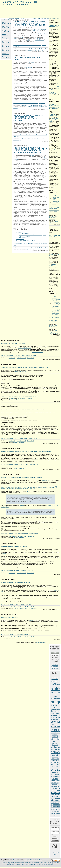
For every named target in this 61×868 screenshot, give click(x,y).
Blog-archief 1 (5, 38)
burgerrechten (29, 249)
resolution (35, 31)
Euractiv (44, 33)
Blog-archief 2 (5, 42)
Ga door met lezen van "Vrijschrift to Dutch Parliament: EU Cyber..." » (20, 396)
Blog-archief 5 (5, 53)
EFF (56, 486)
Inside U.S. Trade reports (25, 348)
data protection (30, 50)
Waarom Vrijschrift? (7, 23)
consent (32, 155)
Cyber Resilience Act (54, 115)
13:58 (18, 358)
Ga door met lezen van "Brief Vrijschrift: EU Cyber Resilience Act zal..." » (20, 438)
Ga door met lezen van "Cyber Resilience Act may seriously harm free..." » (21, 534)
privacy (42, 50)
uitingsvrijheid (56, 795)
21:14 (18, 441)
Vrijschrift (12, 489)
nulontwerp (32, 620)
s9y (14, 860)
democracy (36, 107)
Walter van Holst (25, 139)
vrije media (55, 803)
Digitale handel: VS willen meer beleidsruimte (54, 237)
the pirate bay (55, 788)
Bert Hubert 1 (11, 487)
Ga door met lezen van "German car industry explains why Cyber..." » (20, 465)
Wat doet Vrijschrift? (7, 27)
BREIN (55, 697)
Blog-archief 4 (5, 50)
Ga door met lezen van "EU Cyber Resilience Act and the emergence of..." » (54, 210)
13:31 (18, 467)
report (50, 480)
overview (32, 489)
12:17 (38, 139)
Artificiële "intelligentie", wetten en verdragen (14, 547)
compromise (52, 114)
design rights (55, 717)
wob (55, 815)
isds (55, 744)
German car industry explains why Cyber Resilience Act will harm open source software (26, 451)
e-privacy (55, 724)
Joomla (49, 506)
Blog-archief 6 (5, 57)
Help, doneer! (5, 35)
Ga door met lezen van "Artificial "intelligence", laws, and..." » (17, 604)
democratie (52, 333)
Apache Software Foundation (41, 487)
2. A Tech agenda (21, 238)
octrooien (15, 638)
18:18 (30, 106)
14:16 (18, 607)
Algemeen (32, 139)
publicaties (55, 774)
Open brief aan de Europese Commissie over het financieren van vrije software (29, 118)
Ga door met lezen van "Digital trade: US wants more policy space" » (19, 355)
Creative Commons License (55, 667)
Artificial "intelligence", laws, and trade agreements (16, 582)
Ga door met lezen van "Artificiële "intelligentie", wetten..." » (17, 570)
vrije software (56, 807)
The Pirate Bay (56, 790)
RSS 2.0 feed (56, 853)
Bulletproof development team (33, 860)
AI (14, 608)
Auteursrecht (52, 91)
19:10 (30, 248)
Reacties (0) (36, 49)
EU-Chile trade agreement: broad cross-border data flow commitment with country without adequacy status (30, 150)
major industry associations (22, 489)
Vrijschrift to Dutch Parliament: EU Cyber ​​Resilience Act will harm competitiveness (25, 367)
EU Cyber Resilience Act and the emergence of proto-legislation (54, 106)
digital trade (37, 50)
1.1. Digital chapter (24, 234)
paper (37, 460)
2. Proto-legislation (54, 199)
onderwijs (55, 755)
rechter (55, 778)
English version (52, 265)
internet (55, 737)
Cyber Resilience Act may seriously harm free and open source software (22, 478)
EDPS (22, 37)
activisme (54, 681)
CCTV (57, 705)
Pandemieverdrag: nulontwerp (10, 617)
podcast (55, 766)
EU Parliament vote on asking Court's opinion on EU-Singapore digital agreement (30, 23)
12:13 (18, 573)
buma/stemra (55, 698)
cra (54, 222)
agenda (39, 33)
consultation (32, 62)
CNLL (7, 489)
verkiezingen (55, 797)
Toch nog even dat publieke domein (54, 26)
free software (55, 733)
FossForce (4, 487)
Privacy (55, 772)
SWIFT (57, 787)
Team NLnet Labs (28, 487)
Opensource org (53, 487)
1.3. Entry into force (25, 236)
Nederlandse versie (37, 352)
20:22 (18, 637)
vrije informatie (27, 638)
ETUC (16, 39)
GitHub (3, 489)
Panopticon (55, 759)
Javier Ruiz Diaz (40, 40)
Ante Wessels (24, 49)
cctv (53, 705)
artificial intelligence (53, 331)
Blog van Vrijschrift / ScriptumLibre (23, 3)
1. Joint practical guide (56, 196)
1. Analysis (19, 232)
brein (55, 695)
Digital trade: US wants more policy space (13, 344)
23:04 (30, 49)
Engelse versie (6, 554)
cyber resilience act (53, 222)
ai (26, 50)
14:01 (18, 399)
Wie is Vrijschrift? (7, 31)
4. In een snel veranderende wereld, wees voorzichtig (56, 312)
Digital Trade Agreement (40, 29)
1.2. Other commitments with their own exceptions (33, 235)
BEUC (39, 39)
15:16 (56, 326)
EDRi (28, 40)
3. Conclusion (20, 239)
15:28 (18, 536)
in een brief (4, 558)
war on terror (55, 813)
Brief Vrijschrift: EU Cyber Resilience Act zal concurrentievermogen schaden (23, 409)
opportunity (29, 67)
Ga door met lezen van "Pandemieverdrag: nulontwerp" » (16, 634)
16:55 (56, 217)
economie (55, 726)
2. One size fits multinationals (56, 304)
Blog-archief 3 (5, 46)
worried (22, 506)
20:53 (58, 91)
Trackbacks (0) (43, 49)
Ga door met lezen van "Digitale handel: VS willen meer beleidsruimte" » (54, 320)
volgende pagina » (41, 643)
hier (58, 83)
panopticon (55, 761)
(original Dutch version (20, 371)
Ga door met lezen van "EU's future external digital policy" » (29, 103)
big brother (56, 692)
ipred (55, 741)
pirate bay (55, 765)
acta (55, 678)
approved (44, 480)
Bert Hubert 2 (19, 487)
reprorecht (55, 783)
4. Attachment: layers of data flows (25, 240)
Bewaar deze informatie (55, 837)
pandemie (21, 638)
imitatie (55, 735)
